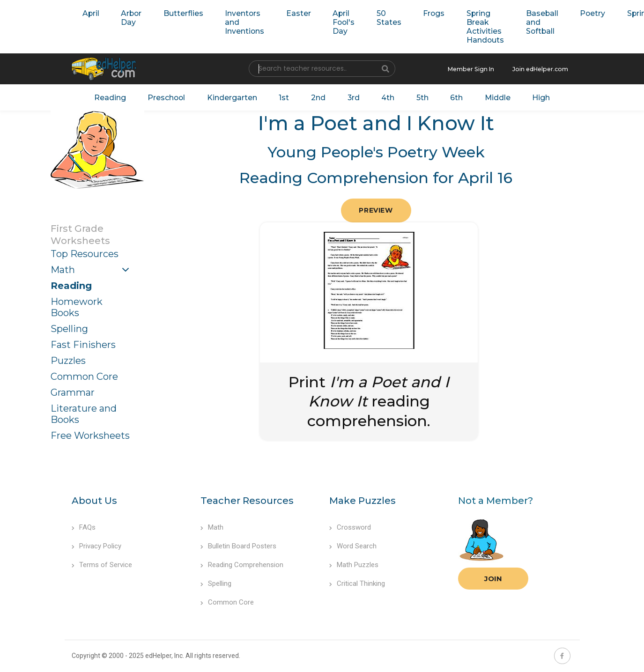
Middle (491, 96)
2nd (318, 96)
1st (285, 96)
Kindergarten (235, 96)
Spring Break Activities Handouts (470, 26)
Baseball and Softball (525, 22)
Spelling (69, 327)
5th (418, 96)
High (533, 96)
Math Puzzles (354, 563)
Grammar (73, 391)
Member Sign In (477, 69)
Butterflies (179, 13)
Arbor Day (129, 17)
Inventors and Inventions (239, 22)
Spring (618, 13)
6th (451, 96)
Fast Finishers (83, 343)
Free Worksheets (90, 434)
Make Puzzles (363, 499)
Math (63, 268)
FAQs (84, 526)
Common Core (84, 375)
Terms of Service (102, 563)
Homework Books (77, 306)
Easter (291, 13)
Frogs (421, 13)
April (90, 13)
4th (385, 96)
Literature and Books (84, 413)
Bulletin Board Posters (238, 545)
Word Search (353, 545)
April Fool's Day (334, 22)
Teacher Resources (247, 499)
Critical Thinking (357, 582)
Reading (117, 96)
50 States (378, 17)
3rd (352, 96)
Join (493, 577)
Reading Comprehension (242, 563)
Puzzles (68, 359)
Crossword (350, 526)
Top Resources (85, 252)
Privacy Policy (96, 545)
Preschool (171, 96)
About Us (94, 499)
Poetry (573, 13)
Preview (376, 209)
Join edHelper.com (543, 69)
